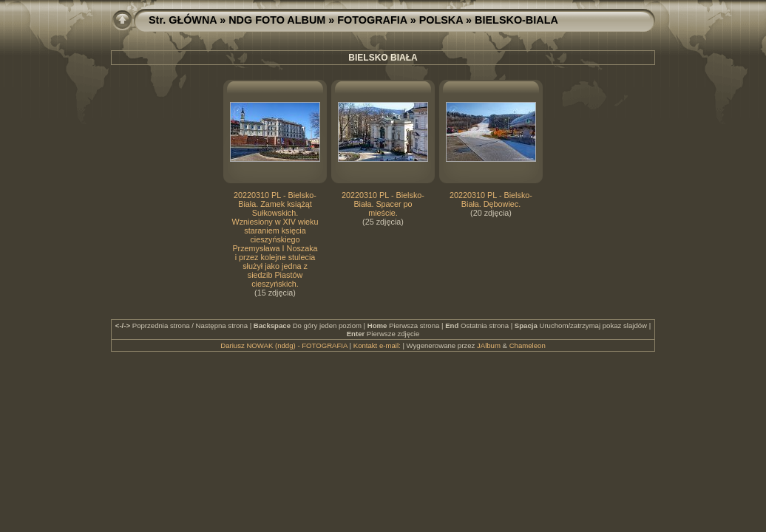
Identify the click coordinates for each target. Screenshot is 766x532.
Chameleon (528, 345)
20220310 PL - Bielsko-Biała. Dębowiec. (491, 199)
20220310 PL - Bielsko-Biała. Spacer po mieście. (383, 204)
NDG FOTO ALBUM (277, 20)
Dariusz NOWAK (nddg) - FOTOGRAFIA (284, 345)
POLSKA (441, 20)
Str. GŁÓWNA (183, 20)
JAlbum (489, 345)
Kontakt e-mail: (377, 345)
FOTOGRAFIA (372, 20)
